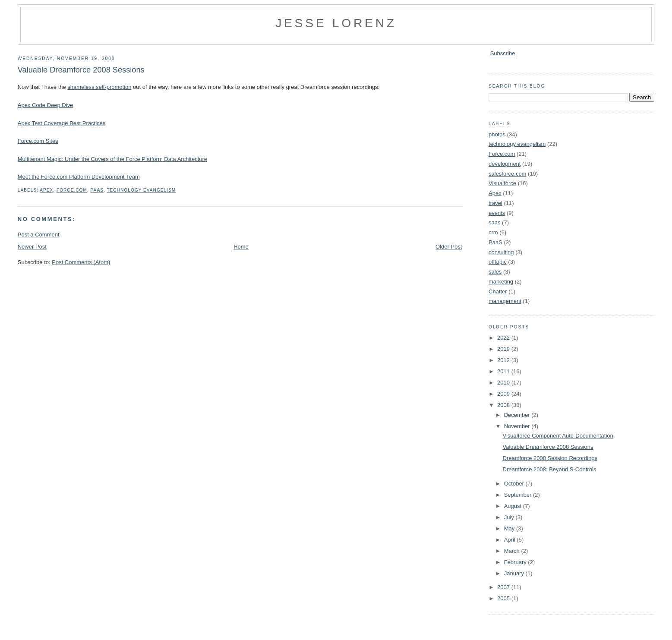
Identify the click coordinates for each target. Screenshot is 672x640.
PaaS (97, 190)
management (505, 301)
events (497, 213)
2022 (504, 338)
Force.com (72, 190)
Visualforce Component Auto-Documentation (558, 436)
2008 (504, 405)
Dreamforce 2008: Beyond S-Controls (550, 469)
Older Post (449, 247)
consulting (501, 252)
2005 (504, 598)
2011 (504, 371)
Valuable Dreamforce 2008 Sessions (81, 70)
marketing (501, 282)
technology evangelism (141, 190)
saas (494, 222)
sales (495, 272)
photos (497, 134)
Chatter (498, 292)
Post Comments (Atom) (81, 262)
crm (493, 232)
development (505, 164)
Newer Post (32, 247)
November (518, 426)
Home (241, 247)
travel (495, 203)
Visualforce (502, 183)
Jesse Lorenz (336, 23)
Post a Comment (39, 235)
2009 (504, 394)
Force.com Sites (38, 141)
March (513, 551)
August (514, 506)
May (510, 528)
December (518, 415)
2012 (504, 360)
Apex (46, 190)
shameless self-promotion (99, 87)
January (515, 573)
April (511, 540)
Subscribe (503, 53)
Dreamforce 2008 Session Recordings (550, 458)
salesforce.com (507, 174)
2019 (504, 349)
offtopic (498, 262)
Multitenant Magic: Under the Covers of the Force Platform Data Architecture (112, 159)
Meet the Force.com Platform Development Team (79, 177)
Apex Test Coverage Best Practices (62, 123)
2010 (504, 383)
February (516, 562)
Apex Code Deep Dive (46, 105)
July (510, 517)
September (519, 495)
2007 (504, 587)
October (515, 484)
